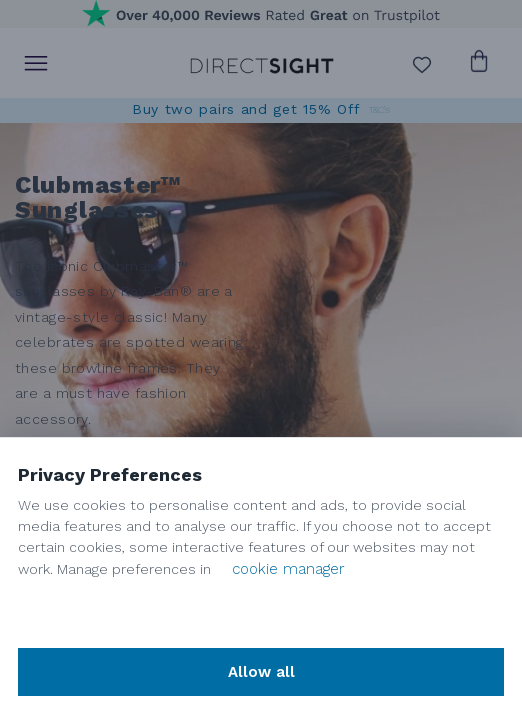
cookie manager (288, 569)
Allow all (261, 672)
